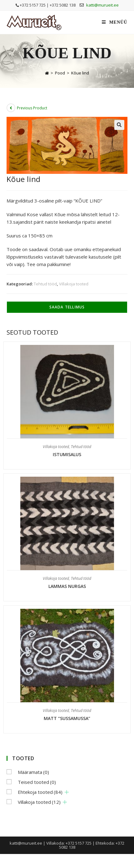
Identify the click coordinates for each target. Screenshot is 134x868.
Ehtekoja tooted (40, 792)
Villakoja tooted (74, 284)
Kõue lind (80, 73)
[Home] (47, 73)
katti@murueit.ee (102, 5)
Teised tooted (37, 782)
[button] (119, 125)
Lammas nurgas (67, 586)
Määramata (33, 772)
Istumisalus (67, 454)
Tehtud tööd (45, 284)
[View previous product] (11, 108)
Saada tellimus (67, 307)
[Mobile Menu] (114, 22)
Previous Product (32, 108)
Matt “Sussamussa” (67, 718)
